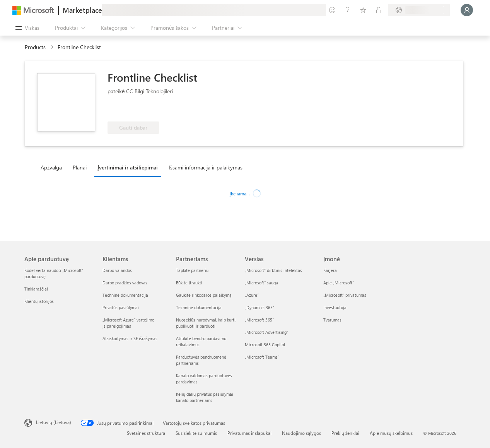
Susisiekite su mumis (196, 433)
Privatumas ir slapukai (249, 433)
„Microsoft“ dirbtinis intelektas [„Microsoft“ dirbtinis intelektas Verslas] (273, 270)
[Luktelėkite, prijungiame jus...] (467, 10)
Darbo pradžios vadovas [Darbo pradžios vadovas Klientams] (125, 283)
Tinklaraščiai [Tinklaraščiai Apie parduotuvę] (36, 289)
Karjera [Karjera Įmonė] (330, 270)
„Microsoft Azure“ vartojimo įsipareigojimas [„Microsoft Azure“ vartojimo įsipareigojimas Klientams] (128, 323)
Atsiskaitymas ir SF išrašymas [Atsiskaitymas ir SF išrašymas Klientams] (130, 338)
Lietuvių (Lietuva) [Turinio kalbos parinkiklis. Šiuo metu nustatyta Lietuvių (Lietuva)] (54, 422)
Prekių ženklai (345, 433)
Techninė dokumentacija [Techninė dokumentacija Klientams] (125, 295)
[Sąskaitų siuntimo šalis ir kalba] (419, 10)
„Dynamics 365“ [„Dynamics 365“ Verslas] (260, 307)
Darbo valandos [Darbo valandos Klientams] (117, 270)
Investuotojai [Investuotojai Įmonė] (335, 307)
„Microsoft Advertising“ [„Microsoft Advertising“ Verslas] (266, 332)
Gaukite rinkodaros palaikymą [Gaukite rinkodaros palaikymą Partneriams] (204, 295)
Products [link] (35, 47)
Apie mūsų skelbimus (391, 433)
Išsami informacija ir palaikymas (206, 167)
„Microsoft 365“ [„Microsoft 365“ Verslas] (259, 320)
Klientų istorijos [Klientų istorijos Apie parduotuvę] (39, 301)
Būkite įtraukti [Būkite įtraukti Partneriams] (189, 283)
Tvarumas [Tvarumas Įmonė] (332, 320)
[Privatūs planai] (379, 10)
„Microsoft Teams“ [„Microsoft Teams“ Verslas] (262, 357)
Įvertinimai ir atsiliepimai (128, 167)
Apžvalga (51, 167)
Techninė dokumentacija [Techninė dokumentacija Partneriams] (199, 307)
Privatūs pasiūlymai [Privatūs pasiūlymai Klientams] (121, 307)
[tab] (53, 167)
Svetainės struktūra (146, 433)
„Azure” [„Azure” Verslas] (252, 295)
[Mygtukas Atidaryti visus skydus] (27, 28)
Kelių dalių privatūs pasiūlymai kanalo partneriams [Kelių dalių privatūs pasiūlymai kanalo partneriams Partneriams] (205, 397)
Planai (80, 167)
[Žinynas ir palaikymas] (348, 10)
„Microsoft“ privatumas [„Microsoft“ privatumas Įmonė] (345, 295)
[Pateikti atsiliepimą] (332, 10)
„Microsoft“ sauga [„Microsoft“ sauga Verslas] (261, 283)
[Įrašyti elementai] (363, 10)
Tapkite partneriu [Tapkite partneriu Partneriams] (192, 270)
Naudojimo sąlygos (301, 433)
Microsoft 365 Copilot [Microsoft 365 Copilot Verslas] (265, 345)
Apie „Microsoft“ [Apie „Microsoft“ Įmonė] (339, 283)
